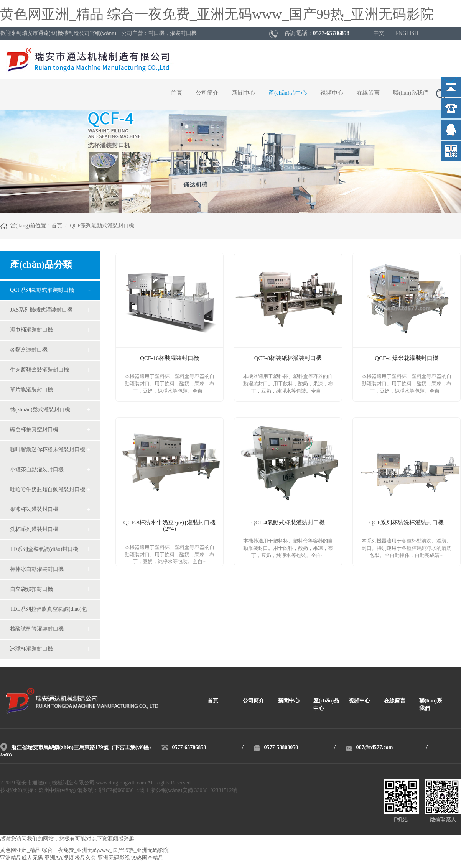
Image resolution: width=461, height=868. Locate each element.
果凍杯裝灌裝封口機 (34, 510)
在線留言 (368, 93)
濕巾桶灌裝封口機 (31, 330)
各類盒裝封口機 (29, 350)
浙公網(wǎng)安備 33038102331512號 (194, 791)
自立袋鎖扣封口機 (31, 589)
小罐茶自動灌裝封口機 (37, 470)
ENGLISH (407, 34)
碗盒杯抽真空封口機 (34, 430)
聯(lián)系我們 (411, 93)
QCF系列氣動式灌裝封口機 (42, 290)
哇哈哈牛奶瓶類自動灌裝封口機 (48, 490)
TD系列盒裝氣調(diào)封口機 (44, 550)
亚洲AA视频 (59, 858)
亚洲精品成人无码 (21, 858)
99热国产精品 (147, 858)
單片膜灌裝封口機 (31, 390)
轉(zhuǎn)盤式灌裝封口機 (40, 410)
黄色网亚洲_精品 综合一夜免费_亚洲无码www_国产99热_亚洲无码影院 (217, 15)
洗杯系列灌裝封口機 (34, 530)
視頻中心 (332, 93)
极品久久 (86, 858)
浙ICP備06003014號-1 (124, 791)
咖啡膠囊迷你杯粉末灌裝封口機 (48, 450)
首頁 (176, 93)
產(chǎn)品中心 (288, 93)
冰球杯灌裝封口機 (31, 649)
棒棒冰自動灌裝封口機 (37, 570)
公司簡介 (207, 93)
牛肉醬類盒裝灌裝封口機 (40, 370)
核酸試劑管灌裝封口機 (37, 629)
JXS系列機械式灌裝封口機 (41, 310)
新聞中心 (244, 93)
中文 (379, 34)
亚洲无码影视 (114, 858)
